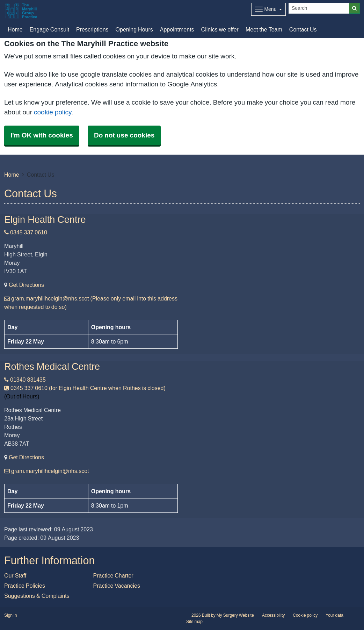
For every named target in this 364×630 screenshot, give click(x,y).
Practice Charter (113, 575)
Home (12, 175)
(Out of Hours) (22, 396)
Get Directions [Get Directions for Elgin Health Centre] (26, 285)
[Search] (319, 8)
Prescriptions (92, 29)
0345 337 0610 (26, 232)
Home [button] (15, 29)
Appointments (177, 29)
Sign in (10, 615)
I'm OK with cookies (42, 135)
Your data (334, 615)
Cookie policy (305, 615)
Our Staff (15, 575)
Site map (194, 622)
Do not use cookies (124, 135)
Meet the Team (264, 29)
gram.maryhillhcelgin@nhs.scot (47, 471)
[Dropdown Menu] (268, 9)
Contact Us (303, 29)
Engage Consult (49, 29)
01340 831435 (25, 380)
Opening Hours (134, 29)
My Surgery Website (235, 615)
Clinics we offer (220, 29)
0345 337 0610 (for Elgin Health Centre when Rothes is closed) (85, 388)
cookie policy (53, 112)
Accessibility (273, 615)
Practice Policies (25, 586)
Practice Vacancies (117, 586)
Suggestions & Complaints (37, 596)
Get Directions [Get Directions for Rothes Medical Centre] (26, 457)
